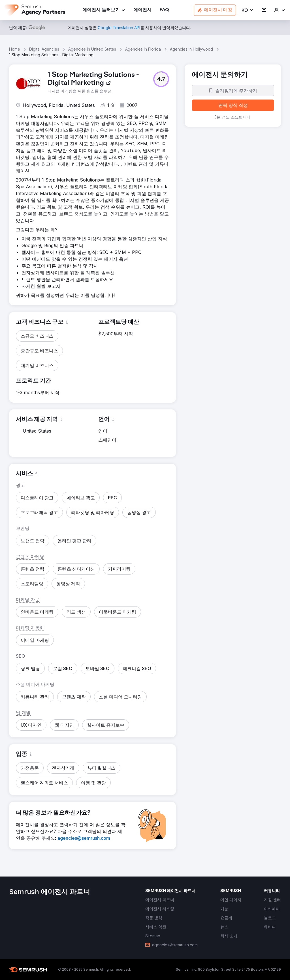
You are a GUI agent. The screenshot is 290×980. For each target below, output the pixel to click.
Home (15, 49)
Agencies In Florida (143, 49)
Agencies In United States (92, 49)
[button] (248, 10)
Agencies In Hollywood (191, 49)
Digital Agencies (44, 49)
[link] (142, 10)
